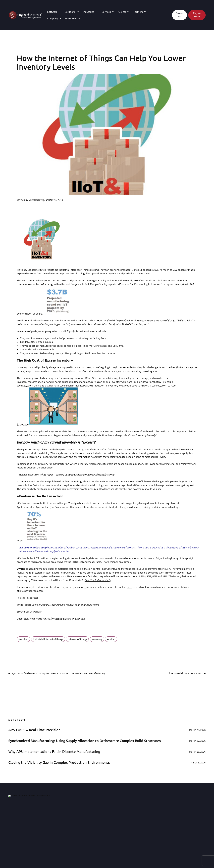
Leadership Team (141, 821)
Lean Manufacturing (184, 821)
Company (54, 18)
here (129, 587)
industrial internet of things (48, 639)
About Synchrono (142, 813)
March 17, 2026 (197, 741)
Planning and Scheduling (187, 825)
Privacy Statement (67, 858)
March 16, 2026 (197, 752)
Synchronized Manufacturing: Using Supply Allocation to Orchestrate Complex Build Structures (85, 741)
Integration (56, 817)
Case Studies (98, 813)
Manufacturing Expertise (145, 817)
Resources (73, 18)
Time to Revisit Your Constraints (185, 673)
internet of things (77, 639)
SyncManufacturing (19, 817)
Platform (13, 813)
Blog (175, 829)
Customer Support (60, 821)
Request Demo (197, 15)
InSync (53, 813)
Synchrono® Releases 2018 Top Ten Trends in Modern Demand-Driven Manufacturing (58, 673)
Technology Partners (102, 828)
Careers (136, 832)
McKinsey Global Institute (31, 270)
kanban (111, 639)
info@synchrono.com (31, 591)
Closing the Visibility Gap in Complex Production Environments (59, 762)
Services (108, 12)
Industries (90, 12)
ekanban (23, 639)
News (135, 825)
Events (135, 829)
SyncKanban (35, 612)
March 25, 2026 (197, 730)
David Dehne (36, 200)
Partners (140, 12)
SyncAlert (14, 825)
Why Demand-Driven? (185, 817)
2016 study (67, 280)
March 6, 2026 (198, 762)
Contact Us (179, 15)
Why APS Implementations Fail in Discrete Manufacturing (54, 752)
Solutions (72, 12)
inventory (97, 639)
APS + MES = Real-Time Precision (34, 730)
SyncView (14, 829)
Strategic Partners (100, 824)
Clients (124, 12)
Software (54, 12)
